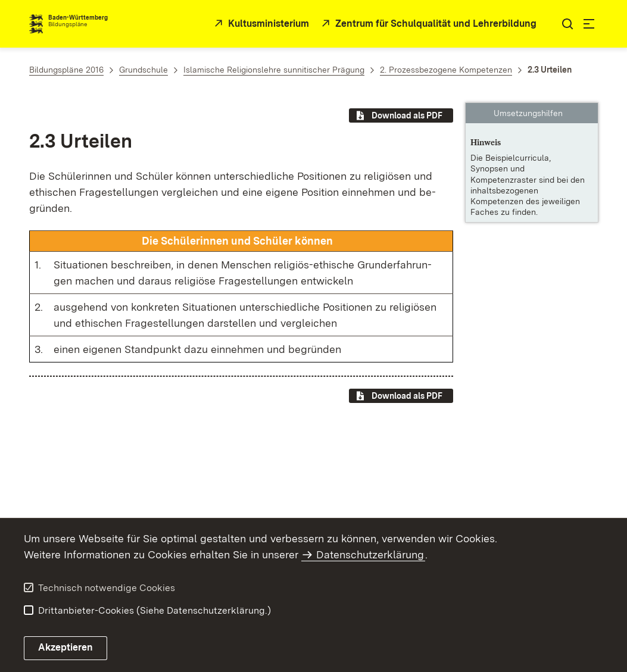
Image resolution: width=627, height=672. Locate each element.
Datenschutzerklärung (370, 554)
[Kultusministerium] (261, 24)
